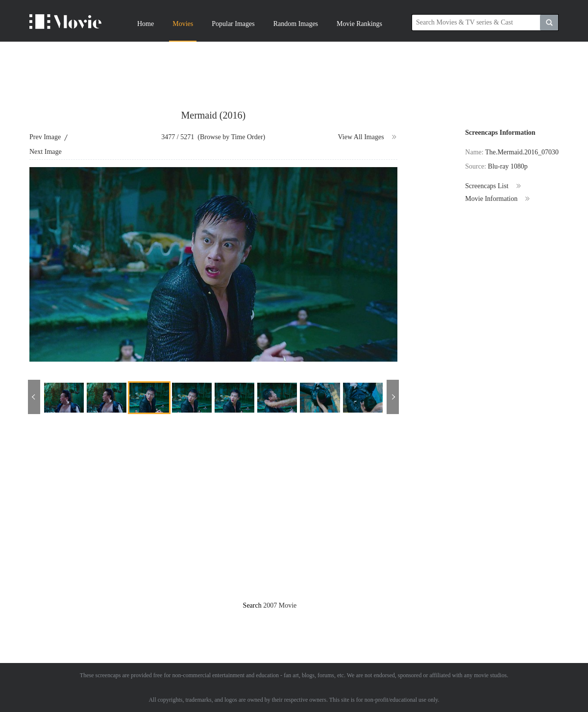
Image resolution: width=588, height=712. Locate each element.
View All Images (368, 137)
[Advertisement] (294, 69)
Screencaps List (493, 186)
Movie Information (498, 199)
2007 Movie (280, 605)
